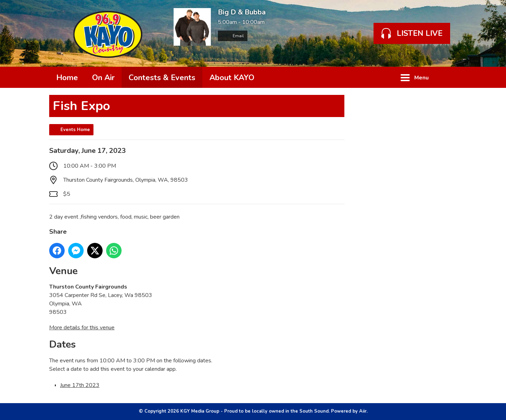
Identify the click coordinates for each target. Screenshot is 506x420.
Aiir (363, 411)
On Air (103, 78)
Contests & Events (162, 78)
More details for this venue (82, 328)
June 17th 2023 (80, 385)
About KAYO (232, 78)
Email (233, 36)
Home (67, 78)
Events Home (75, 130)
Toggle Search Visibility (446, 77)
